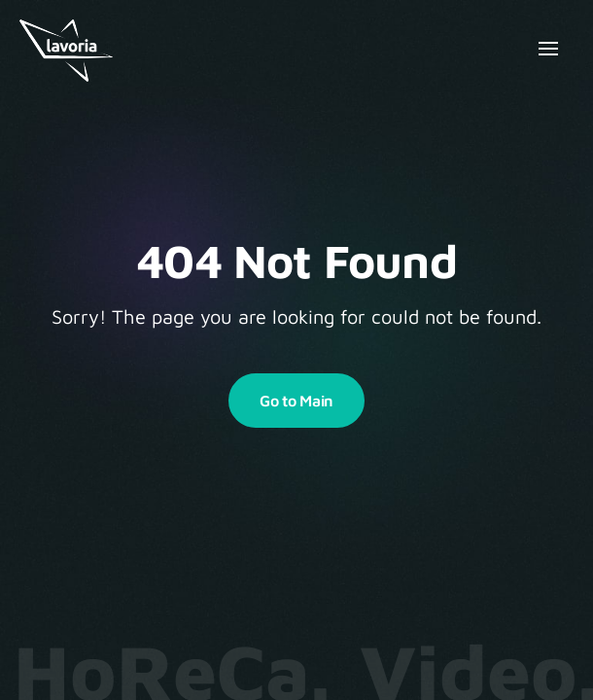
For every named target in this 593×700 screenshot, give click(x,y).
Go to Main (296, 401)
